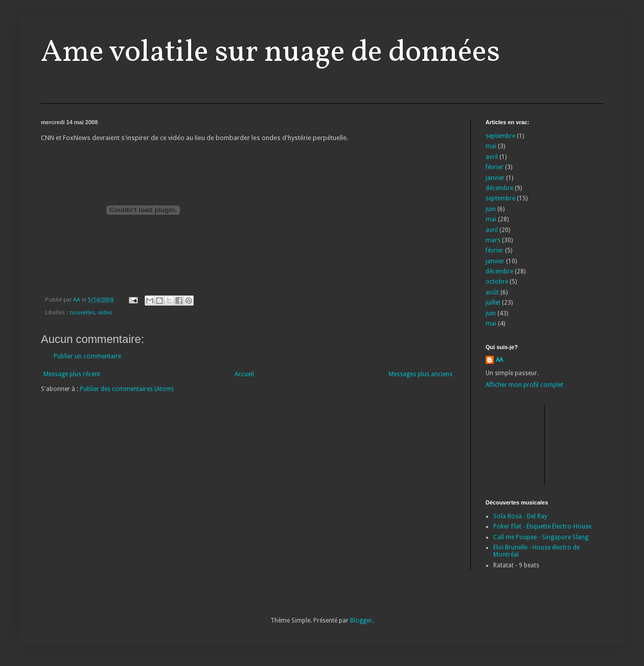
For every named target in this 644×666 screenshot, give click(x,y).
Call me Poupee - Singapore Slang (541, 537)
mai (491, 146)
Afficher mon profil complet (524, 385)
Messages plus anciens (420, 374)
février (494, 167)
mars (493, 240)
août (492, 292)
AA (499, 360)
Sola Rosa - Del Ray (520, 516)
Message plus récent (72, 374)
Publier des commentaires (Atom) (126, 389)
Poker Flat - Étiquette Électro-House (542, 526)
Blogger (361, 621)
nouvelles (82, 313)
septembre (500, 136)
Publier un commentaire (87, 356)
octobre (497, 282)
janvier (495, 178)
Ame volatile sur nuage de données (270, 53)
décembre (499, 188)
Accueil (244, 374)
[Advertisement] (532, 443)
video (105, 313)
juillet (493, 303)
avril (492, 157)
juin (491, 209)
